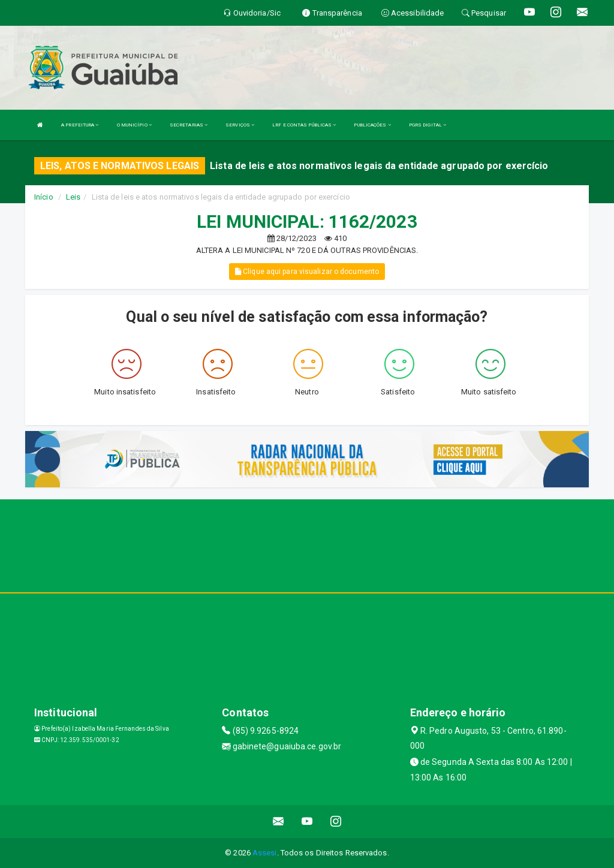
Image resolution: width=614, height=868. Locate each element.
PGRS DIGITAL (428, 125)
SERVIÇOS (240, 125)
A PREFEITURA (80, 125)
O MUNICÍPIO (134, 125)
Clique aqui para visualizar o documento (307, 272)
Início (44, 197)
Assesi (265, 853)
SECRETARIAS (189, 125)
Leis (73, 197)
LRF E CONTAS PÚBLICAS (304, 125)
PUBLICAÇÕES (372, 125)
